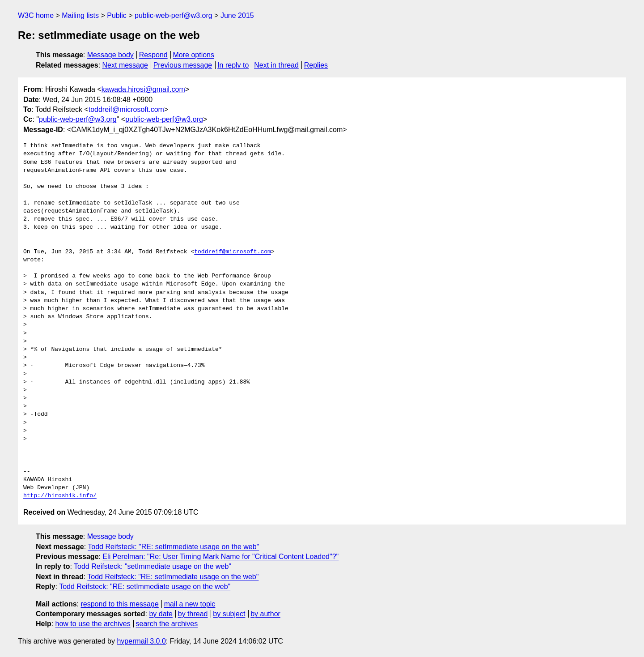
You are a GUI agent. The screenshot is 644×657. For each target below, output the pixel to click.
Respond (153, 55)
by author (265, 614)
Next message (125, 65)
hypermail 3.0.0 (141, 641)
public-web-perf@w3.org (174, 15)
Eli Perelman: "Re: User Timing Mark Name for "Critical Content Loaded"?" (220, 557)
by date (161, 614)
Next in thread (276, 65)
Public (117, 15)
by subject (229, 614)
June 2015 (237, 15)
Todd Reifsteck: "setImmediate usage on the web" (153, 566)
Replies (316, 65)
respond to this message (119, 604)
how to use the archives (93, 624)
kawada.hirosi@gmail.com (143, 89)
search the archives (167, 624)
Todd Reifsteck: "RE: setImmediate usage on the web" (173, 547)
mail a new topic (190, 604)
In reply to (233, 65)
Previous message (183, 65)
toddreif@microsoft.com (126, 109)
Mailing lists (80, 15)
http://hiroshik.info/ (60, 496)
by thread (193, 614)
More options (194, 55)
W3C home (36, 15)
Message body (110, 55)
